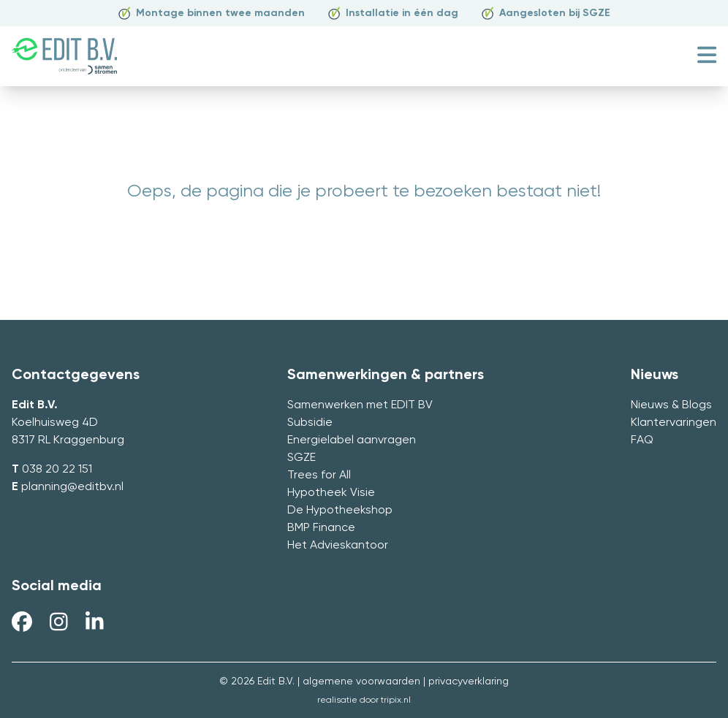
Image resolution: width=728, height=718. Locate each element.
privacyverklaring (469, 681)
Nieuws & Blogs (671, 405)
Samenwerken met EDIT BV (360, 405)
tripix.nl (396, 700)
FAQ (642, 440)
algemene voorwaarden (361, 681)
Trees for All (319, 476)
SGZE (302, 458)
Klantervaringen (674, 423)
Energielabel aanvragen (352, 440)
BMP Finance (321, 528)
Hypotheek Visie (331, 493)
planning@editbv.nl (72, 487)
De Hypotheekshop (340, 511)
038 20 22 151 (57, 470)
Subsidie (310, 423)
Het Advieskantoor (338, 546)
